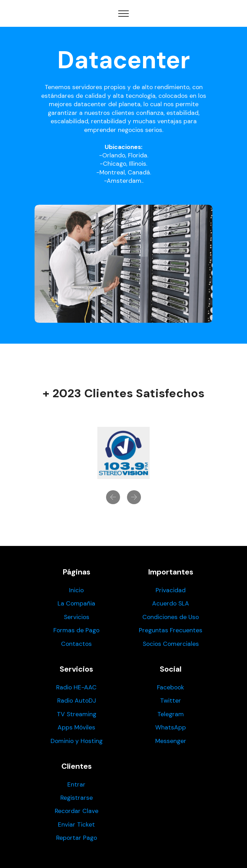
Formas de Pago (76, 630)
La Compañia (76, 603)
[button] (113, 497)
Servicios (77, 617)
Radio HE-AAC (76, 687)
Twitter (171, 701)
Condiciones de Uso (171, 617)
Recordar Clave (77, 811)
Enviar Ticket (76, 824)
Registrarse (77, 798)
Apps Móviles (76, 727)
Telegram (171, 714)
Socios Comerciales (171, 644)
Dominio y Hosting (77, 741)
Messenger (171, 741)
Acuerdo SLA (171, 603)
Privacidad (171, 590)
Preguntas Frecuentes (171, 630)
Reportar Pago (77, 838)
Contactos (76, 644)
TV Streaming (77, 714)
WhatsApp (171, 727)
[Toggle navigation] (124, 14)
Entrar (76, 784)
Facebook (171, 687)
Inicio (76, 590)
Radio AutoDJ (77, 701)
